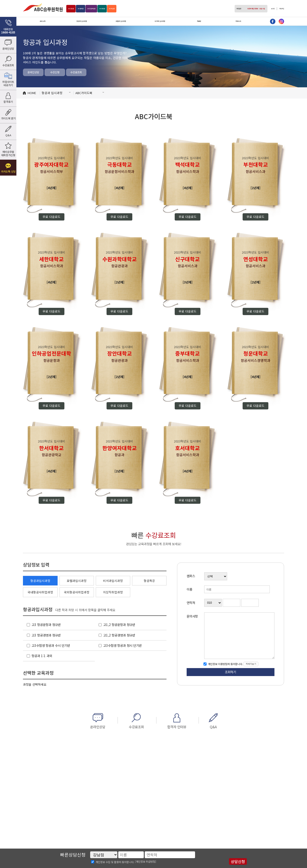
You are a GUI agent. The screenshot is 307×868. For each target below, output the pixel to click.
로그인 (266, 9)
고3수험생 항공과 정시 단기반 (122, 645)
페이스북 (273, 21)
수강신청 (55, 72)
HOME (32, 93)
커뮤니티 (238, 21)
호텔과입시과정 (77, 581)
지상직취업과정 (113, 592)
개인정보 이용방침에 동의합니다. (225, 664)
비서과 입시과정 (160, 21)
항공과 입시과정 (82, 21)
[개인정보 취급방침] (146, 861)
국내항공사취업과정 (40, 592)
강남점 (74, 9)
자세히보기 (251, 664)
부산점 (142, 9)
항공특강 (149, 581)
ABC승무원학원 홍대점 (43, 7)
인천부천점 (108, 9)
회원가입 (279, 9)
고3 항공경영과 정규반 (46, 635)
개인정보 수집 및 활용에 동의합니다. (115, 862)
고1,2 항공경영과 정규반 (119, 635)
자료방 (199, 21)
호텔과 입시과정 (121, 21)
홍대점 (90, 9)
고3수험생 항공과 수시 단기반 (51, 645)
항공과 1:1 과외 (42, 656)
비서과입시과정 (113, 581)
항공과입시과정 (40, 581)
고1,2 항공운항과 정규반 (119, 625)
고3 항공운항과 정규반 (46, 625)
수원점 (127, 9)
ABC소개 (43, 21)
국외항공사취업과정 (77, 592)
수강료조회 (76, 72)
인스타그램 (281, 21)
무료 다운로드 (52, 217)
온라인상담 (33, 72)
